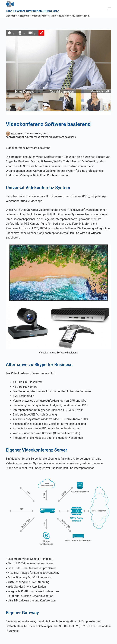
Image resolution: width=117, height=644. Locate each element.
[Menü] (110, 9)
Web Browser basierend (63, 137)
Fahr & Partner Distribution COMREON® (33, 11)
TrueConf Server (39, 137)
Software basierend (17, 137)
